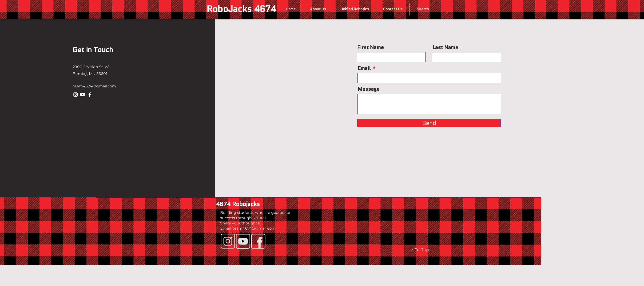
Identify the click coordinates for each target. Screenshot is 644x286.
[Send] (429, 123)
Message (369, 89)
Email (364, 68)
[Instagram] (76, 95)
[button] (318, 9)
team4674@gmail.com (94, 86)
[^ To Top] (421, 250)
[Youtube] (83, 95)
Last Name (445, 47)
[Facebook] (90, 95)
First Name (371, 47)
